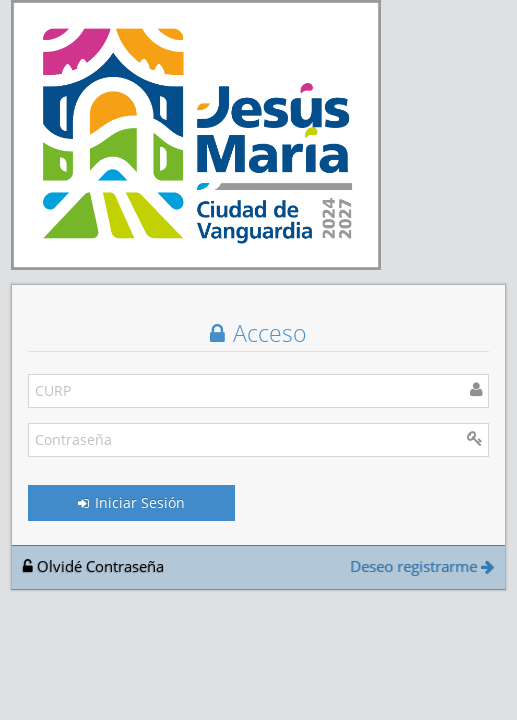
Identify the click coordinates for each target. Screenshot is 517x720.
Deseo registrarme (422, 566)
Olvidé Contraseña (93, 566)
